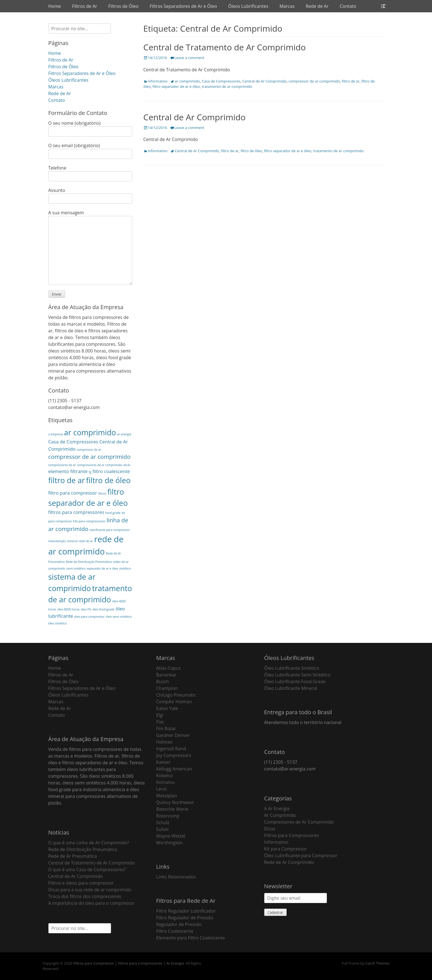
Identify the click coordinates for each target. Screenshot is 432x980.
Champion (167, 688)
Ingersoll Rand (171, 749)
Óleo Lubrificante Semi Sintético (298, 675)
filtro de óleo (251, 151)
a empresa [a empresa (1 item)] (56, 434)
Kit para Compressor (286, 849)
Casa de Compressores (221, 81)
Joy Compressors (174, 755)
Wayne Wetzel (171, 836)
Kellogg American (174, 769)
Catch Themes (377, 963)
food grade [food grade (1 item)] (113, 513)
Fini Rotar (166, 728)
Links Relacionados (176, 877)
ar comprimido (187, 81)
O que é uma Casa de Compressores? (87, 869)
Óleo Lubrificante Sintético (292, 668)
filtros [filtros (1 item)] (102, 493)
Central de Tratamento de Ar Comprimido (225, 47)
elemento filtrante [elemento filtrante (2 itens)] (68, 471)
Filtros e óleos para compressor (81, 883)
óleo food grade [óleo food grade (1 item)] (104, 609)
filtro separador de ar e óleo (176, 86)
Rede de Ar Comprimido (289, 862)
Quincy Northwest (175, 802)
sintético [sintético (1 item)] (125, 568)
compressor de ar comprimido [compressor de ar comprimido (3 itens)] (90, 457)
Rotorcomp (168, 816)
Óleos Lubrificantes (248, 6)
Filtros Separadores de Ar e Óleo (183, 6)
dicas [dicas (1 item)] (127, 465)
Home (55, 6)
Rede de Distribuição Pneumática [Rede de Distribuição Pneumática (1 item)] (89, 562)
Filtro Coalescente (175, 931)
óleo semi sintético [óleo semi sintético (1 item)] (119, 617)
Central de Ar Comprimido (265, 81)
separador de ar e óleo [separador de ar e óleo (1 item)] (102, 568)
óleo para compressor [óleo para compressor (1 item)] (89, 617)
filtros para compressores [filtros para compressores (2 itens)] (76, 512)
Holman (165, 742)
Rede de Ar (317, 6)
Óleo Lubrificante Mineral (291, 688)
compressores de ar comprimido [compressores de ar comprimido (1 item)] (100, 465)
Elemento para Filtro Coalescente (191, 938)
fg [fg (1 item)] (90, 472)
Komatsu (166, 782)
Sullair (163, 829)
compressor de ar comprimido (314, 81)
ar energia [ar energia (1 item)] (124, 434)
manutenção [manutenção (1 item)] (57, 541)
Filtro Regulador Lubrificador (186, 911)
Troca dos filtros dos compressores (85, 896)
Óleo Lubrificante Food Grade (295, 681)
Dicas (270, 829)
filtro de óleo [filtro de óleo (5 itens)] (108, 480)
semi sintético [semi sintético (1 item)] (76, 568)
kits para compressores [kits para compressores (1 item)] (89, 521)
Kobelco (165, 775)
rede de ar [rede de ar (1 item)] (86, 541)
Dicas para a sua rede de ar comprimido (90, 890)
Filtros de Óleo (123, 6)
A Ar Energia (277, 809)
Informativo (158, 81)
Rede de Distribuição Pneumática (83, 849)
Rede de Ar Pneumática (73, 856)
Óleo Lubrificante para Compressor (301, 856)
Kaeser (163, 762)
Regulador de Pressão (179, 924)
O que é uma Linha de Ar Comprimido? (89, 843)
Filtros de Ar (85, 6)
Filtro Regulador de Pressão (185, 918)
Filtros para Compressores (292, 835)
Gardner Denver (173, 735)
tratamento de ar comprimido (227, 86)
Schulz (163, 822)
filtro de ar (351, 81)
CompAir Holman (174, 702)
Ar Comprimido (280, 815)
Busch (163, 681)
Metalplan (167, 796)
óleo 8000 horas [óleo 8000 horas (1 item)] (69, 609)
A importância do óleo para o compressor (92, 903)
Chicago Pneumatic (176, 695)
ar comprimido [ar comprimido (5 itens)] (90, 432)
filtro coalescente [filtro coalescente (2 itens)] (111, 471)
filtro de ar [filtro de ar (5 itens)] (67, 480)
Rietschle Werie (172, 809)
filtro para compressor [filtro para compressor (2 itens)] (73, 493)
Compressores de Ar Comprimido (299, 822)
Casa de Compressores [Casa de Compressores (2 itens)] (73, 442)
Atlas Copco (168, 668)
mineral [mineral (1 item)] (72, 541)
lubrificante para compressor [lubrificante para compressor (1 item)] (110, 530)
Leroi (162, 789)
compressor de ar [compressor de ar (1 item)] (89, 450)
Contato (348, 6)
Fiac (160, 722)
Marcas (287, 6)
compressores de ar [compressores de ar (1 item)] (62, 465)
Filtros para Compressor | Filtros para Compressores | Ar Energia (128, 963)
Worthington (169, 843)
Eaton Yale (167, 708)
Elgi (160, 715)
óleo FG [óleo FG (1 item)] (86, 609)
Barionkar (167, 675)
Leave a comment (189, 58)
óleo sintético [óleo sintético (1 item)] (58, 623)
